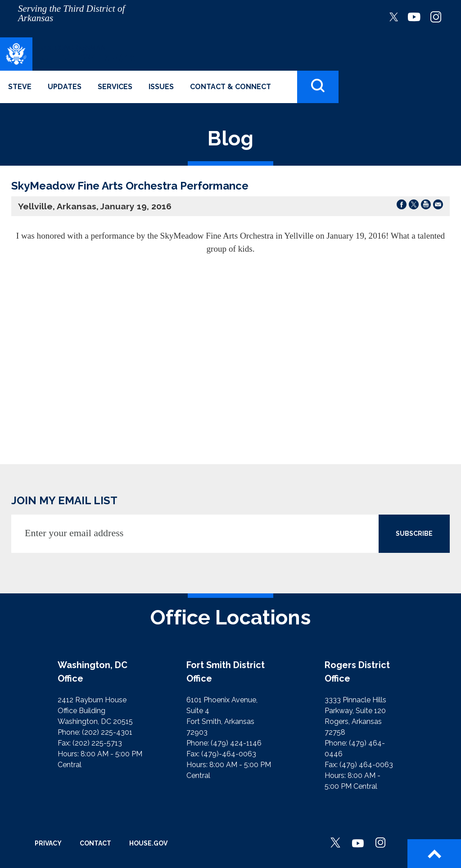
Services (115, 87)
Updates (65, 87)
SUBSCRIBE (414, 533)
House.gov (148, 843)
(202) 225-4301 (107, 732)
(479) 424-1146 (236, 743)
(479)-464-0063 (229, 754)
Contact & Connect (230, 87)
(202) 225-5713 (97, 743)
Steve (20, 87)
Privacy (48, 843)
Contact (95, 843)
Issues (161, 87)
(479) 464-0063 (366, 765)
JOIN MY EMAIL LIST (64, 500)
